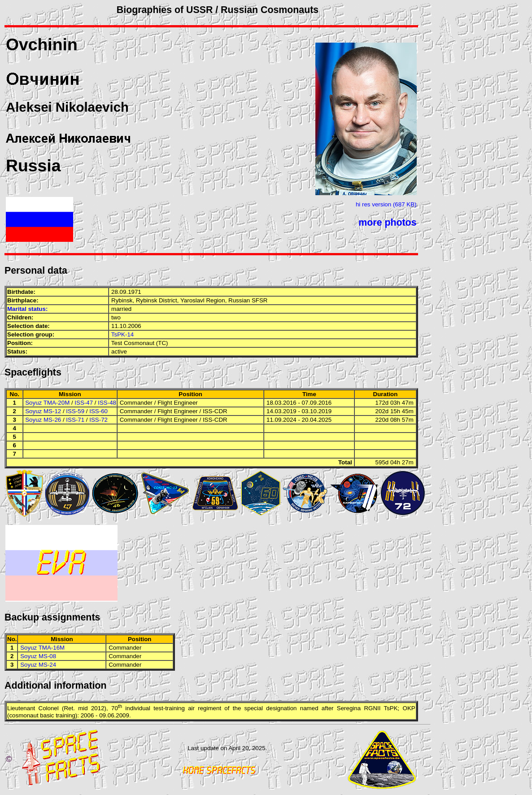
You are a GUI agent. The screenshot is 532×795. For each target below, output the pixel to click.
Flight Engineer (178, 403)
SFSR (260, 300)
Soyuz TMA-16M (42, 648)
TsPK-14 (122, 334)
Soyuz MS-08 (38, 656)
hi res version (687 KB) (386, 204)
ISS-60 (98, 411)
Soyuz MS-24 (38, 665)
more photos (387, 223)
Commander (136, 403)
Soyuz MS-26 (43, 420)
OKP (409, 709)
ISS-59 (75, 411)
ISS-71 (75, 420)
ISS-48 (107, 403)
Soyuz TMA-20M (47, 403)
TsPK (391, 709)
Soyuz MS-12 (43, 411)
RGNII (372, 709)
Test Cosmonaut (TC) (140, 343)
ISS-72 (98, 420)
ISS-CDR (215, 411)
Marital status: (27, 309)
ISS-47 (84, 403)
